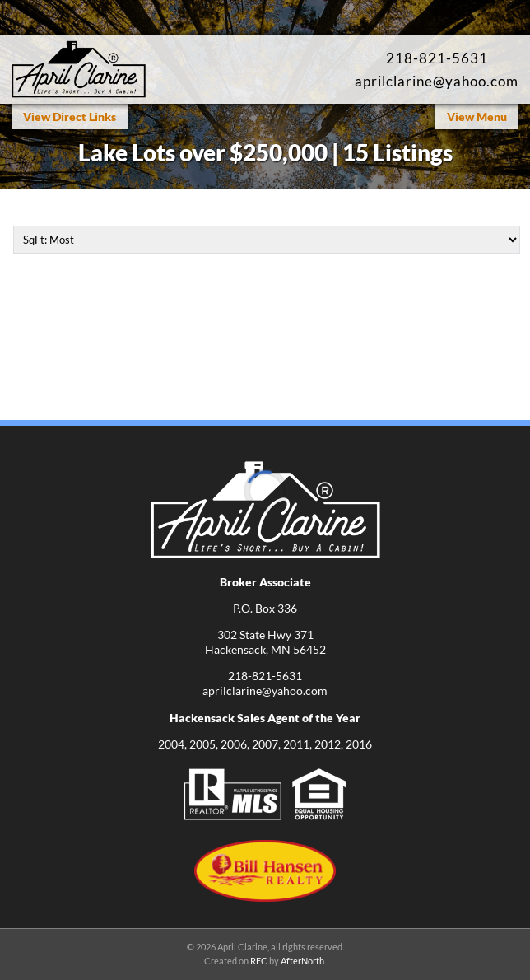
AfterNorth (302, 961)
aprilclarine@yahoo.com (437, 81)
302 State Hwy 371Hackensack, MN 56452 (265, 642)
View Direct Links (70, 117)
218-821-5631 (437, 58)
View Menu (477, 117)
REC (259, 961)
